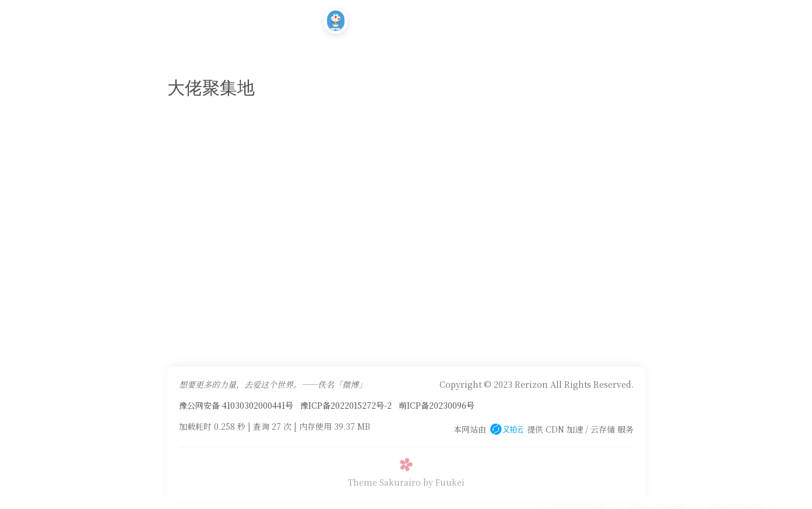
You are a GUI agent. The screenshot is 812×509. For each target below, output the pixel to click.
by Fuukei (444, 482)
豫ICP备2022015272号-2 (346, 405)
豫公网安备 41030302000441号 (236, 405)
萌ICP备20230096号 (437, 405)
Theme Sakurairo (384, 482)
